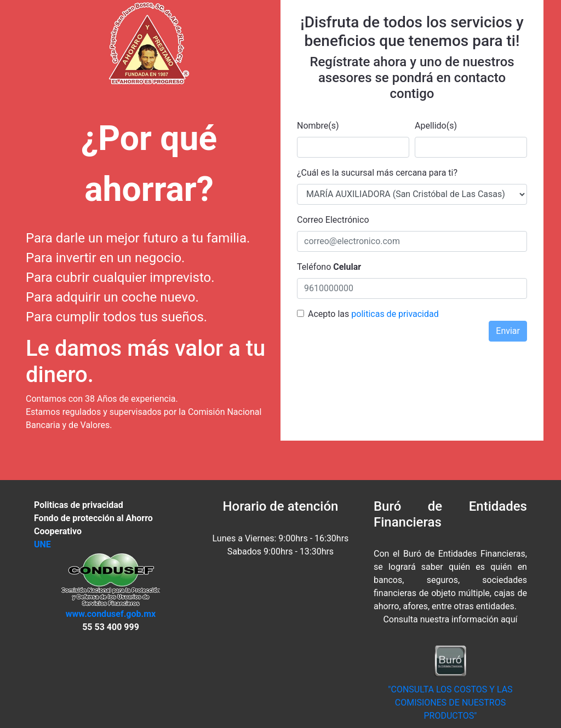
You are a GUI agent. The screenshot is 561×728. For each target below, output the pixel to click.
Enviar (508, 331)
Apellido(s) (436, 126)
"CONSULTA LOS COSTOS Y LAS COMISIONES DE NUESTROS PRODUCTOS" (450, 703)
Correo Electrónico (333, 220)
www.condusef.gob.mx (111, 614)
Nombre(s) (318, 126)
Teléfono (329, 267)
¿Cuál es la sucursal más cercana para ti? (377, 173)
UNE (42, 544)
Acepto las (328, 314)
